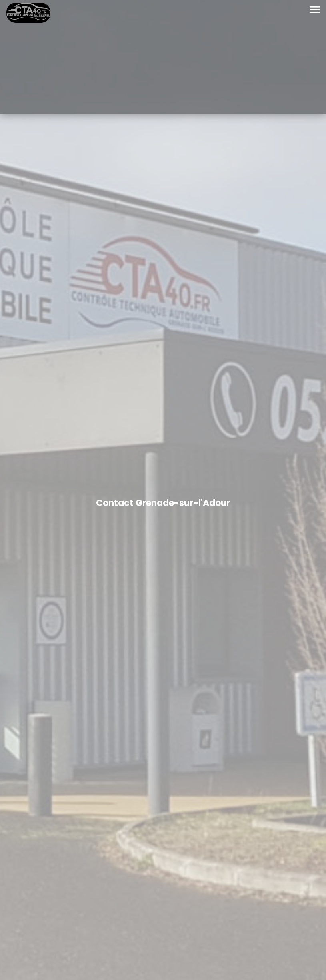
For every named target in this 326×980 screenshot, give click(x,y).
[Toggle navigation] (315, 10)
